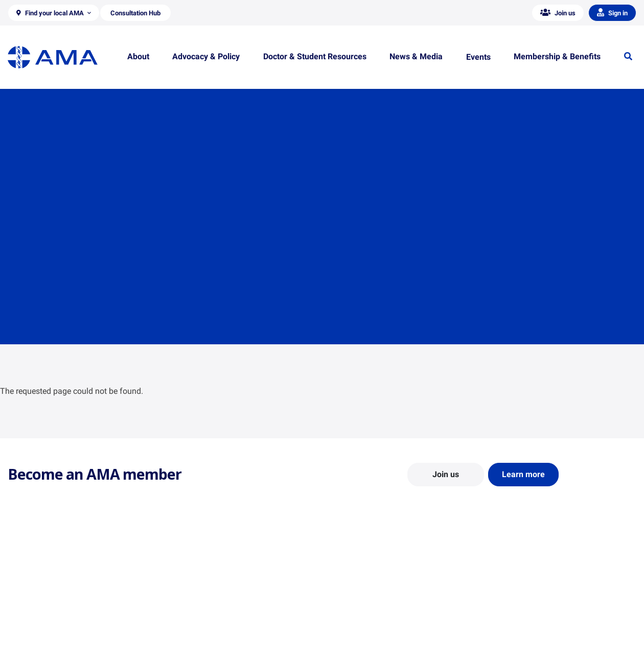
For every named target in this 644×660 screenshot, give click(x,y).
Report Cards (190, 604)
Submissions (189, 633)
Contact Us (25, 604)
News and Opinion (520, 604)
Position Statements (201, 589)
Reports (181, 619)
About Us (22, 589)
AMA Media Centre (520, 589)
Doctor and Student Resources (378, 614)
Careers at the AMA (38, 633)
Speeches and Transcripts (531, 633)
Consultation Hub (197, 648)
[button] (54, 13)
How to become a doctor (369, 628)
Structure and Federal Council (54, 619)
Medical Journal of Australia (535, 619)
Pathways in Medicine (364, 643)
